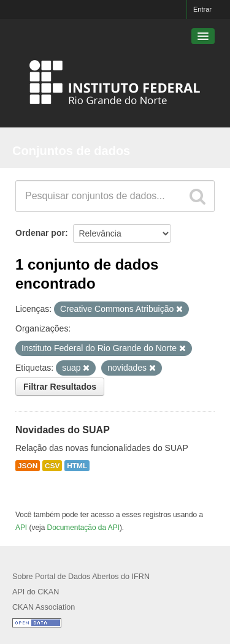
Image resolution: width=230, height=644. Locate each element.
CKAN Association (44, 607)
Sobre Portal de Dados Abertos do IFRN (81, 577)
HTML (77, 466)
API (21, 528)
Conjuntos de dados (71, 151)
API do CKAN (36, 592)
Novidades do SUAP (63, 430)
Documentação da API (83, 528)
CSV (52, 466)
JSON (28, 466)
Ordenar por (40, 233)
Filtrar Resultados (60, 387)
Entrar (202, 9)
